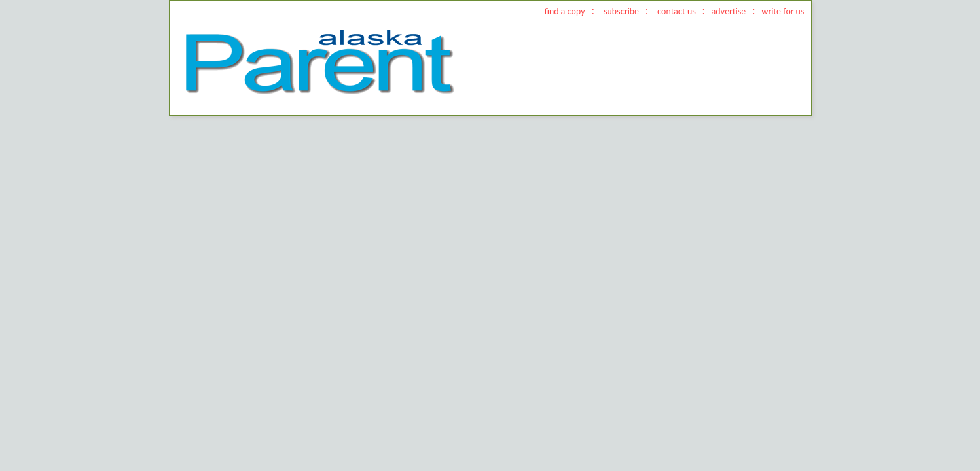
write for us (783, 11)
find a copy (564, 11)
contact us (677, 11)
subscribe (621, 11)
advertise (729, 11)
